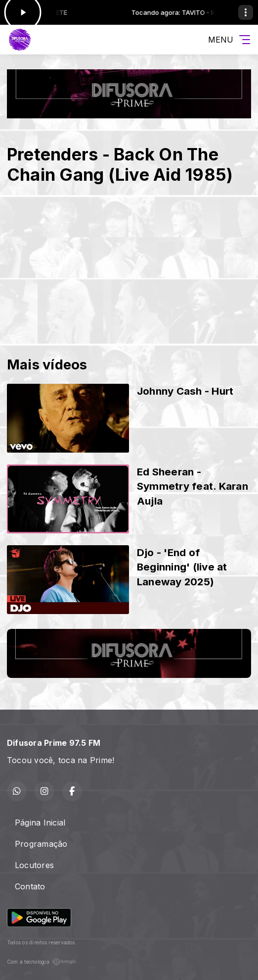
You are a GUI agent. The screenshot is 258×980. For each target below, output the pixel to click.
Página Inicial (40, 823)
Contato (30, 886)
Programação (41, 844)
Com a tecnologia (42, 962)
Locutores (34, 865)
